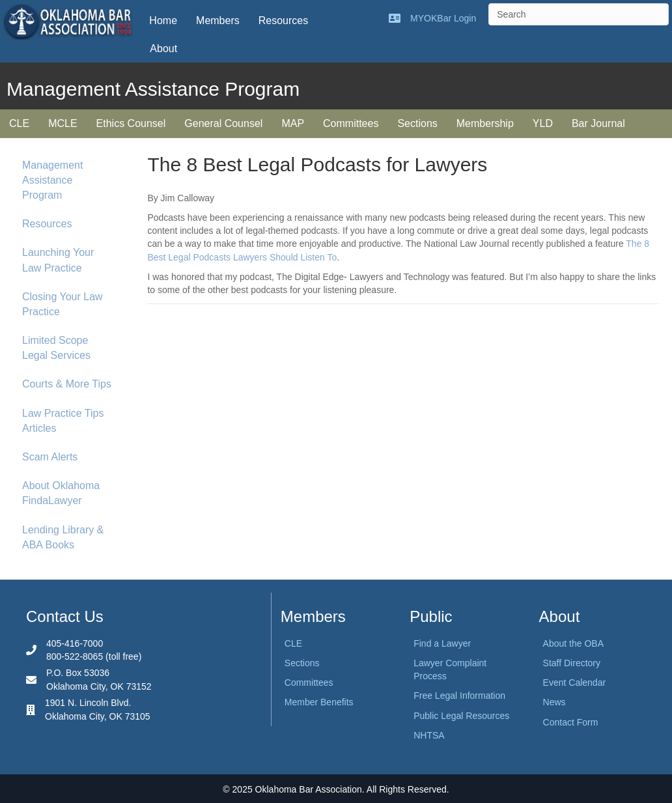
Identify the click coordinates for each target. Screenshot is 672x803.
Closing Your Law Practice (63, 304)
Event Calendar (575, 683)
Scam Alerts (50, 457)
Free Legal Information (459, 696)
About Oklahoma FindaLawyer (61, 493)
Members (218, 21)
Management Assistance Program (52, 180)
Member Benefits (319, 702)
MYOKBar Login (443, 18)
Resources (283, 21)
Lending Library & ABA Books (63, 537)
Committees (351, 123)
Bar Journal (598, 123)
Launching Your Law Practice (58, 260)
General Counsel (223, 123)
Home (163, 21)
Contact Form (571, 722)
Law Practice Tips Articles (63, 421)
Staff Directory (572, 663)
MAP (293, 123)
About (163, 49)
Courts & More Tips (67, 384)
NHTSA (429, 735)
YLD (543, 123)
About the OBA (573, 643)
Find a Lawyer (442, 643)
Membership (485, 123)
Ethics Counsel (131, 123)
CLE (19, 123)
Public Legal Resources (461, 716)
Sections (417, 123)
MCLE (63, 123)
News (554, 702)
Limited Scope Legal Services (56, 348)
